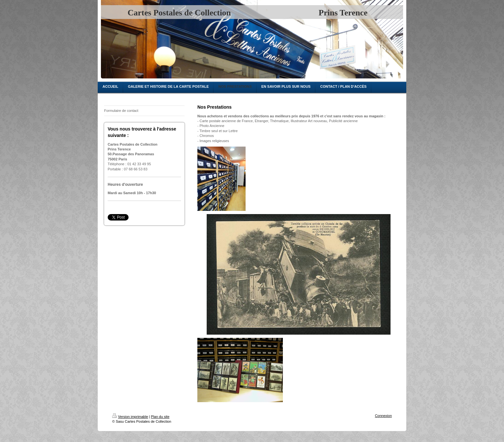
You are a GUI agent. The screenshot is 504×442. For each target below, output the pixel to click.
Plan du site (160, 417)
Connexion (383, 416)
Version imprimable (130, 417)
